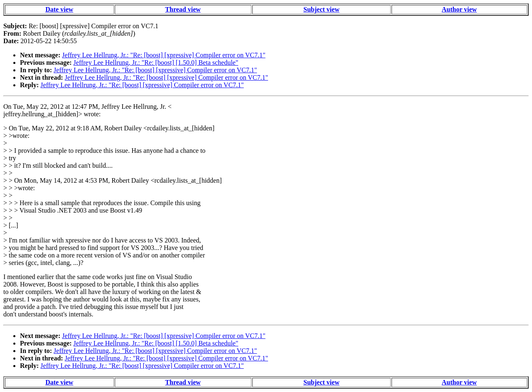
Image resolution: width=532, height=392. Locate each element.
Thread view (183, 9)
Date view (59, 9)
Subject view (321, 9)
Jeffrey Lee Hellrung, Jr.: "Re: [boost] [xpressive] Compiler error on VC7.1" (164, 55)
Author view (459, 9)
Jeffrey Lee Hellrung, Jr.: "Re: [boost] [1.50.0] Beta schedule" (156, 62)
